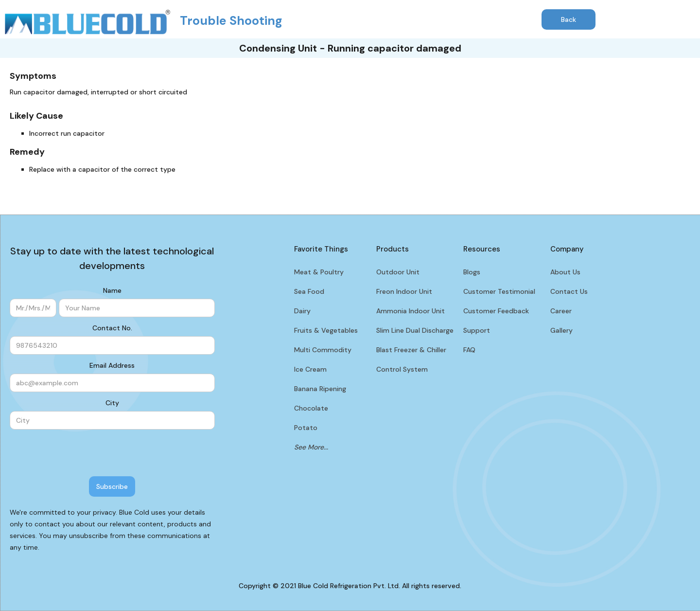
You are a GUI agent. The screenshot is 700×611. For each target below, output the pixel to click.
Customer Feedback (496, 311)
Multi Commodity (323, 350)
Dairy (302, 311)
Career (561, 311)
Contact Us (569, 291)
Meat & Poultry (319, 272)
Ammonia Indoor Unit (411, 311)
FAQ (469, 350)
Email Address (112, 365)
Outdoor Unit (398, 272)
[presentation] (84, 453)
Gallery (561, 330)
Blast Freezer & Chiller (411, 350)
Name (112, 290)
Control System (402, 369)
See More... (311, 447)
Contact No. (112, 328)
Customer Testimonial (499, 291)
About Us (565, 272)
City (112, 403)
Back (569, 19)
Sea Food (309, 291)
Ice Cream (310, 369)
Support (477, 330)
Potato (306, 428)
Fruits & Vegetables (326, 330)
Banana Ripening (320, 389)
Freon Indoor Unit (404, 291)
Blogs (472, 272)
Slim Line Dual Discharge (415, 330)
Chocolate (311, 408)
